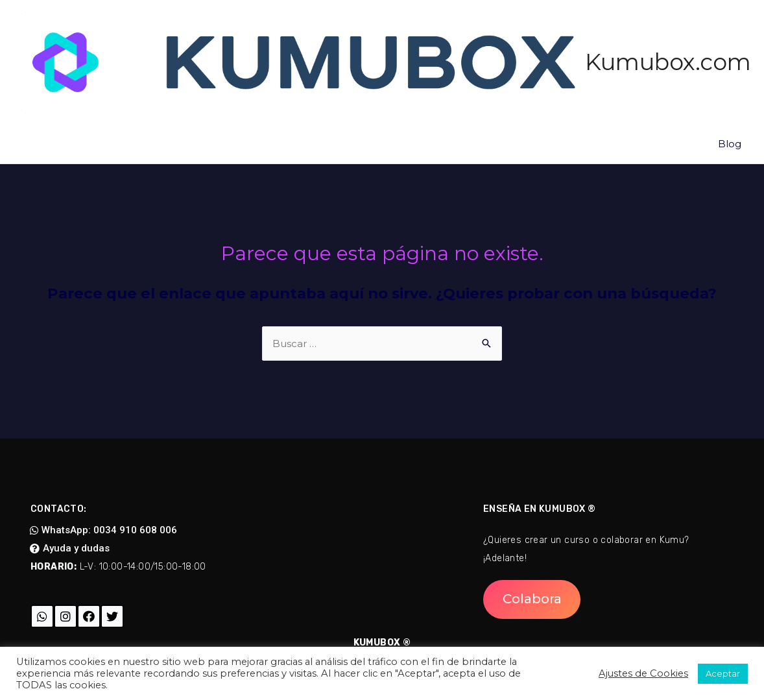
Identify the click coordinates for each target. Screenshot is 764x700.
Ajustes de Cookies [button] (643, 673)
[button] (103, 531)
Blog (730, 144)
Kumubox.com (668, 62)
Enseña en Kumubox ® (540, 509)
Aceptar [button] (723, 673)
